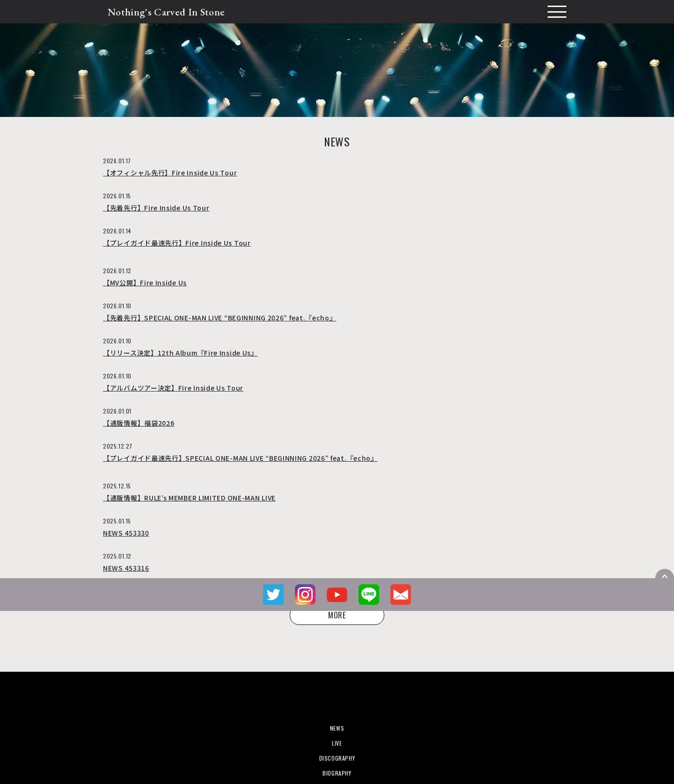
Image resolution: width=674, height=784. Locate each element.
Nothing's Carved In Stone (166, 12)
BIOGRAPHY (337, 773)
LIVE (337, 743)
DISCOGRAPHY (337, 758)
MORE (337, 615)
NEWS (337, 728)
